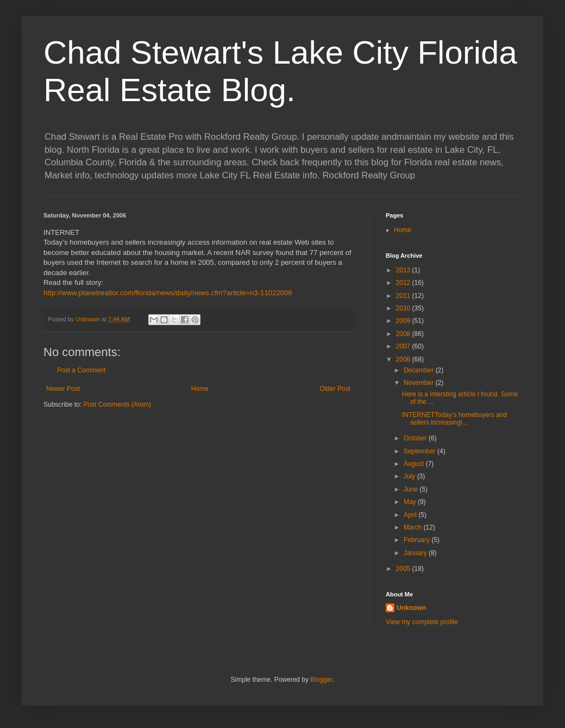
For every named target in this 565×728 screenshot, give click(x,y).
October (416, 438)
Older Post (335, 389)
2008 (404, 334)
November (420, 383)
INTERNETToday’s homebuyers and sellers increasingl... (454, 419)
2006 (404, 359)
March (414, 527)
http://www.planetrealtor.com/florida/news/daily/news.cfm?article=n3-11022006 (168, 293)
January (416, 553)
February (418, 540)
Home (200, 389)
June (412, 489)
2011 (404, 296)
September (420, 451)
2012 (404, 283)
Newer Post (63, 389)
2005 (404, 569)
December (420, 370)
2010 (404, 308)
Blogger (321, 680)
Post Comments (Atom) (117, 405)
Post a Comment (81, 370)
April (411, 515)
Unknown (411, 608)
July (410, 476)
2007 (404, 346)
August (415, 464)
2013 (404, 270)
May (411, 502)
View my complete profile (422, 622)
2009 (404, 321)
